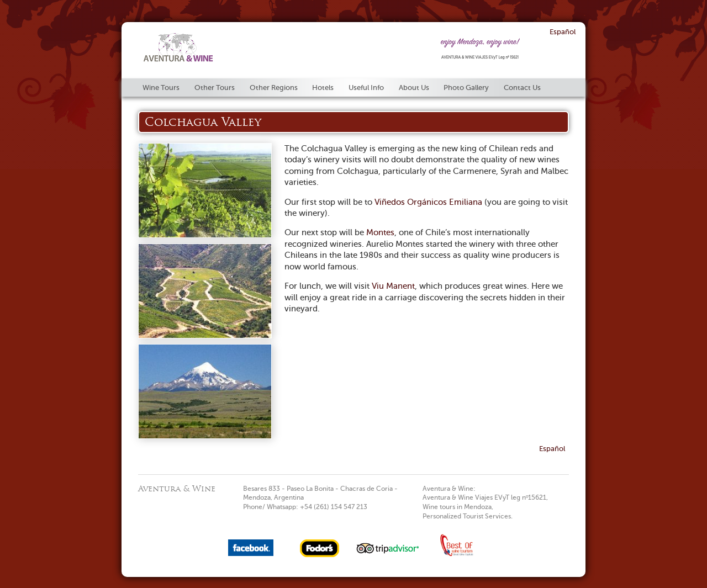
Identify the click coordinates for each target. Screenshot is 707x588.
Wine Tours (161, 88)
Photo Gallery (466, 88)
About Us (414, 88)
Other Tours (215, 88)
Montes (380, 232)
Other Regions (274, 88)
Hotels (323, 88)
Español (563, 32)
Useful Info (366, 88)
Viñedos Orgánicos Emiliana (428, 202)
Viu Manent (393, 286)
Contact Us (522, 88)
